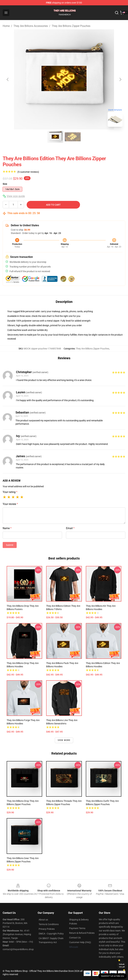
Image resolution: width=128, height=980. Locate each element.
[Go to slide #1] (55, 137)
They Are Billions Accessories (31, 26)
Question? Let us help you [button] (112, 976)
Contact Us (75, 938)
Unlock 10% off (122, 966)
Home (6, 26)
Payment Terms (77, 928)
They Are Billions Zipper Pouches (71, 26)
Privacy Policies (47, 929)
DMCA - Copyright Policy (51, 934)
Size (5, 184)
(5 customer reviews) (28, 172)
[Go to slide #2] (73, 137)
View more (64, 740)
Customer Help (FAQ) (80, 942)
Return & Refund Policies (82, 933)
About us (43, 920)
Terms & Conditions (49, 924)
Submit (10, 545)
